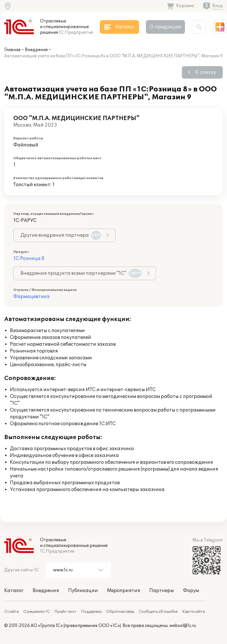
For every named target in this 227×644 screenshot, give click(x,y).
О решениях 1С (37, 612)
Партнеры (162, 591)
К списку (206, 72)
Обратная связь (120, 612)
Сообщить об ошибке (158, 612)
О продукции (165, 27)
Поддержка (91, 612)
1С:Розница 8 (29, 259)
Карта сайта (194, 612)
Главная (12, 50)
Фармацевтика (31, 297)
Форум (191, 591)
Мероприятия (124, 591)
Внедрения (36, 50)
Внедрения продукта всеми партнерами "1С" (81, 273)
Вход (217, 6)
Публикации (83, 591)
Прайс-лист (65, 612)
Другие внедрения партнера (61, 235)
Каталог (14, 591)
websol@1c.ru (183, 626)
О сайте (11, 612)
